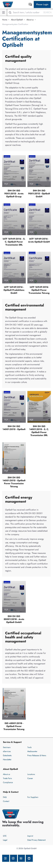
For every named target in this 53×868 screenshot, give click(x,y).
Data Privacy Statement (36, 840)
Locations (31, 774)
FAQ (5, 797)
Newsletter (7, 759)
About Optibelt (17, 20)
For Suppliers (33, 797)
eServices (7, 751)
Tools (29, 747)
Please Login (42, 4)
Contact (6, 801)
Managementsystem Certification (15, 24)
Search (47, 12)
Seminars (7, 747)
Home (5, 20)
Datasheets (7, 755)
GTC (5, 836)
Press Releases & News (37, 755)
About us (30, 20)
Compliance (8, 782)
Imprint (30, 836)
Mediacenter (32, 751)
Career (30, 778)
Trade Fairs (7, 778)
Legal (5, 840)
